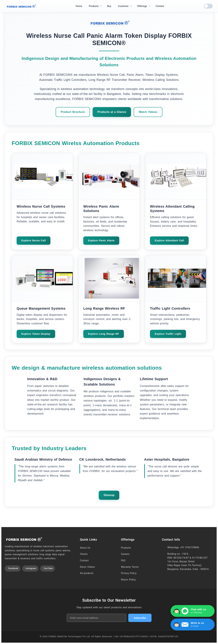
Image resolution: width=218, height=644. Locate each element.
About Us (85, 548)
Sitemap (109, 495)
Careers (125, 554)
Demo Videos (87, 567)
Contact (84, 560)
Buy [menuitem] (109, 6)
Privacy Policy (129, 573)
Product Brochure (73, 112)
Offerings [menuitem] (142, 6)
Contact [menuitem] (160, 6)
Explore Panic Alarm (101, 240)
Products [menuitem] (94, 6)
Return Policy (128, 580)
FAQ (123, 560)
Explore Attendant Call (169, 240)
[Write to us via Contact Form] (193, 625)
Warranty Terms (130, 567)
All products (87, 573)
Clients (84, 554)
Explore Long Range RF (104, 334)
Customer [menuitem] (123, 6)
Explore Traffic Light (168, 334)
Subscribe (140, 618)
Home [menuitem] (79, 6)
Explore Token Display (36, 334)
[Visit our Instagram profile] (30, 568)
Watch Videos (148, 112)
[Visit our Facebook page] (13, 568)
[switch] (208, 6)
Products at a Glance (112, 112)
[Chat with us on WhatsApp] (193, 611)
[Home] (21, 6)
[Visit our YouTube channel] (48, 568)
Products (126, 548)
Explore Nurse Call (34, 240)
